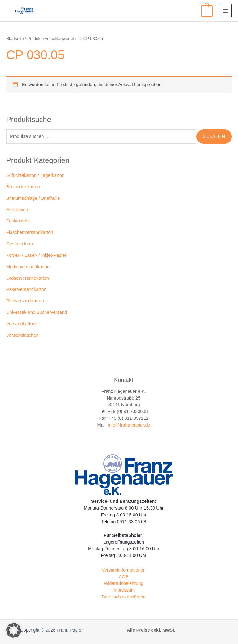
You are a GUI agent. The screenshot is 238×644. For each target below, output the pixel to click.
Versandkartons (22, 324)
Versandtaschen (22, 335)
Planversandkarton (25, 301)
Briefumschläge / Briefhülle (33, 198)
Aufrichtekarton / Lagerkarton (35, 175)
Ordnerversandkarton (28, 278)
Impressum (124, 590)
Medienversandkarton (28, 267)
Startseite (15, 39)
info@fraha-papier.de (129, 425)
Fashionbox (18, 221)
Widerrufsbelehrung (123, 583)
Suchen (214, 136)
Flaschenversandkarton (30, 232)
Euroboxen (17, 210)
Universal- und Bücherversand (37, 312)
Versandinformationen (124, 570)
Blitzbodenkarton (23, 187)
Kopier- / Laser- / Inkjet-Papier (36, 255)
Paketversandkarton (26, 289)
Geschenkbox (20, 244)
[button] (14, 630)
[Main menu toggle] (225, 11)
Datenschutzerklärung (124, 597)
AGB (124, 577)
